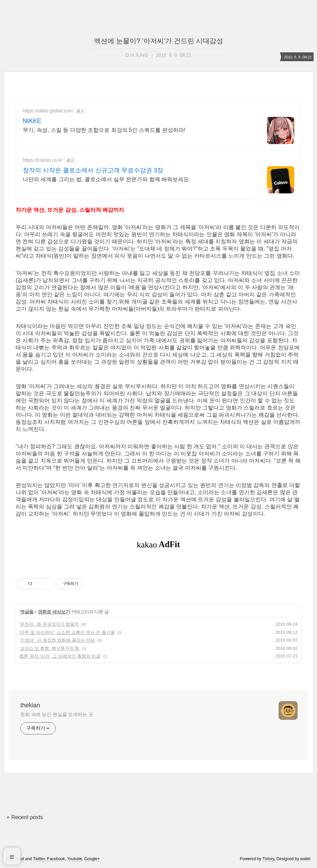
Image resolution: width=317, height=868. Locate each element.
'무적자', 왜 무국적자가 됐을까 (49, 624)
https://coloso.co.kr (43, 160)
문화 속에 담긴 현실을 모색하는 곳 (57, 714)
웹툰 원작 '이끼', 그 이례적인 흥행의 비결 (60, 656)
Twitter (39, 859)
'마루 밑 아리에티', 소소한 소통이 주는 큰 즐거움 (67, 632)
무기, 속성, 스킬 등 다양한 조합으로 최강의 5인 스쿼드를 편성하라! (104, 130)
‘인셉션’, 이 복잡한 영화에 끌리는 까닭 (57, 640)
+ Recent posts (25, 817)
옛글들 (27, 612)
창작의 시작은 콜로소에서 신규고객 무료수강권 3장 (93, 170)
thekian (30, 705)
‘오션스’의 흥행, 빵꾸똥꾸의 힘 (49, 648)
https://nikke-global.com (48, 111)
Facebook (56, 859)
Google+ (92, 859)
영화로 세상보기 (54, 612)
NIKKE (32, 121)
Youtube (74, 859)
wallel (305, 859)
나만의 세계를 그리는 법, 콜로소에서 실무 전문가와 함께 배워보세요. (106, 179)
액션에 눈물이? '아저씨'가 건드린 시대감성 (159, 41)
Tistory (268, 859)
